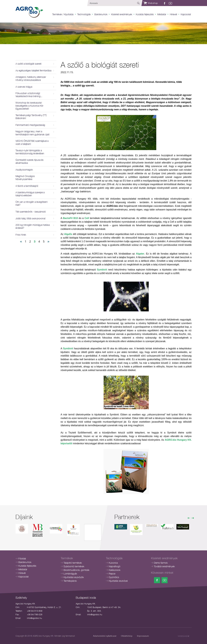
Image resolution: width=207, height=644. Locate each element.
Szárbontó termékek (74, 566)
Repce (112, 574)
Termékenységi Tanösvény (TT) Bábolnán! (31, 117)
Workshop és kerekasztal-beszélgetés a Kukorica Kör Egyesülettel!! (29, 106)
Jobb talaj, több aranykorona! (30, 218)
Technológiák (84, 14)
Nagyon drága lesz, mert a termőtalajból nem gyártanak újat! (33, 133)
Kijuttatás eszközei (118, 581)
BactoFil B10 (70, 218)
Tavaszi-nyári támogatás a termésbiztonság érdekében (30, 152)
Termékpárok (70, 581)
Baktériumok (101, 14)
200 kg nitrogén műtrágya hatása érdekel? (33, 226)
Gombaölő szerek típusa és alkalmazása (30, 161)
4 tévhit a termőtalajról (27, 186)
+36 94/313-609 (35, 611)
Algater (140, 254)
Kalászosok (115, 570)
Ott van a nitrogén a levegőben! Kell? (32, 203)
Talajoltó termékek (73, 563)
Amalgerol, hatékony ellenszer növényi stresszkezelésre (31, 78)
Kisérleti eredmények (122, 14)
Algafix (68, 234)
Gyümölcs (114, 577)
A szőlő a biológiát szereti (28, 64)
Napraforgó (114, 566)
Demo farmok (161, 563)
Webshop (151, 3)
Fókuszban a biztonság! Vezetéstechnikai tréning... (29, 95)
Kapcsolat (186, 14)
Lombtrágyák (70, 574)
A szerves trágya (24, 87)
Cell (87, 218)
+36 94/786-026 (35, 614)
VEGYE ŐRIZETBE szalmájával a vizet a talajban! (32, 142)
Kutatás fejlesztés (145, 14)
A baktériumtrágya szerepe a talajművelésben (30, 194)
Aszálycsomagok (24, 170)
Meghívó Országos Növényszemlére (25, 178)
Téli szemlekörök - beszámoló (31, 212)
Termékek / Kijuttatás (63, 14)
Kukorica (113, 563)
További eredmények (164, 566)
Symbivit (102, 270)
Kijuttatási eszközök (74, 577)
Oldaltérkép (127, 636)
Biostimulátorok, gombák (76, 570)
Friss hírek (21, 235)
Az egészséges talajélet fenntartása (33, 70)
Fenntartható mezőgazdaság (30, 125)
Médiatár (162, 14)
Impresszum (143, 636)
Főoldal (22, 559)
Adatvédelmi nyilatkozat (105, 636)
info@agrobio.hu (34, 618)
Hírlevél (173, 14)
